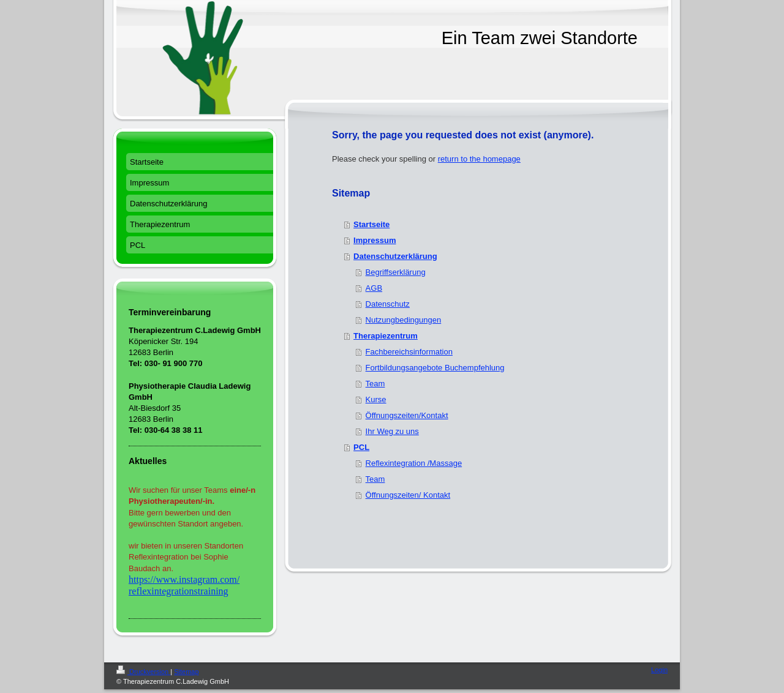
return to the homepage (479, 159)
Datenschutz (388, 304)
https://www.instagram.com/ (184, 579)
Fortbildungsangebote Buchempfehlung (435, 368)
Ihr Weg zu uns (392, 431)
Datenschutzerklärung (395, 256)
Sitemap (186, 672)
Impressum (375, 240)
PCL (361, 447)
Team (375, 384)
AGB (374, 288)
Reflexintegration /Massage (414, 463)
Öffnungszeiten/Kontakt (407, 415)
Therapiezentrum (386, 336)
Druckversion (143, 672)
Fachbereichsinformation (409, 352)
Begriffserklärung (396, 272)
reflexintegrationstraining (179, 591)
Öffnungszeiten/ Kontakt (408, 495)
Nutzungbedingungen (404, 320)
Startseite (371, 224)
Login (659, 670)
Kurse (376, 399)
